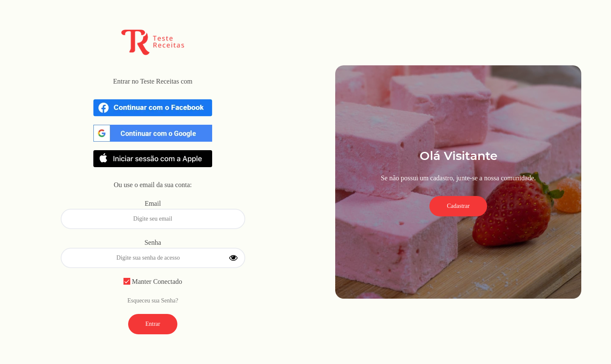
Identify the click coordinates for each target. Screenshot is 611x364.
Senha (153, 242)
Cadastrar (458, 206)
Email (153, 203)
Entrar (153, 324)
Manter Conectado (153, 281)
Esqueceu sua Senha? (153, 301)
